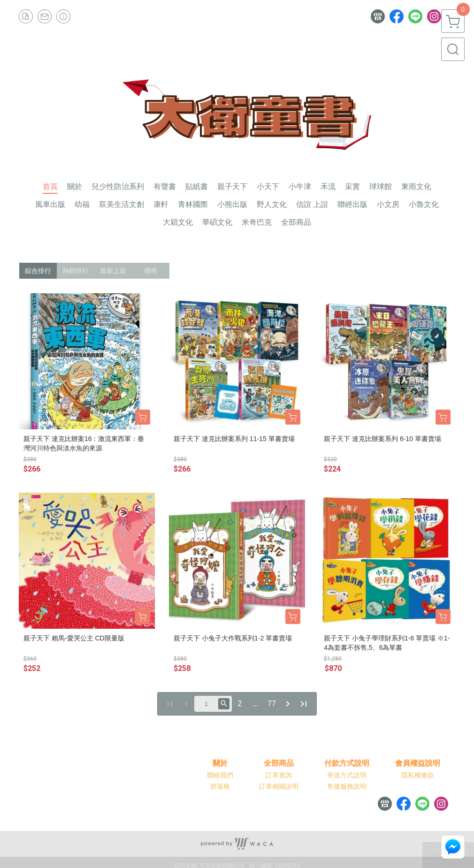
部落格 (220, 786)
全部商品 (279, 763)
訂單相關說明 (279, 786)
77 (272, 704)
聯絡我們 (220, 775)
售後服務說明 (347, 786)
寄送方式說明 (347, 775)
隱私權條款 (418, 775)
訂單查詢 (279, 775)
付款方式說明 (347, 763)
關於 (220, 763)
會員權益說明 (418, 763)
